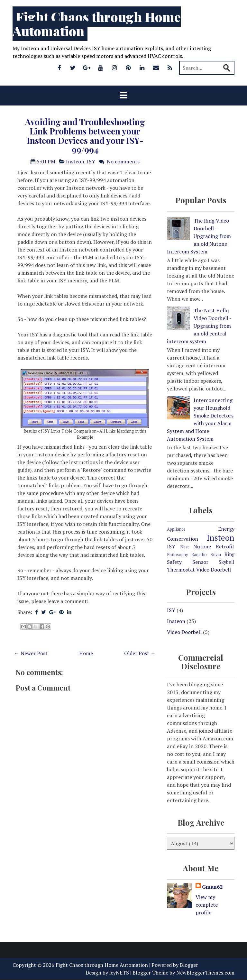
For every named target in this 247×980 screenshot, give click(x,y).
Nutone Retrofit (214, 546)
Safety (174, 562)
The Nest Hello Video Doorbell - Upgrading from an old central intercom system (199, 326)
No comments (123, 161)
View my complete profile (207, 905)
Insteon (75, 161)
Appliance (176, 529)
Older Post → (140, 653)
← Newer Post (31, 653)
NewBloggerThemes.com (205, 973)
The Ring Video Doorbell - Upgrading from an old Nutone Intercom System (199, 236)
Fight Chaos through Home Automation (97, 24)
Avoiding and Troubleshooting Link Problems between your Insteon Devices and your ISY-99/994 (85, 136)
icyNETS (119, 973)
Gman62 (212, 887)
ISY (91, 161)
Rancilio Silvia (206, 555)
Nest (184, 547)
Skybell (227, 562)
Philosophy (177, 555)
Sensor (200, 562)
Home (86, 653)
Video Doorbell (214, 570)
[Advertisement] (85, 883)
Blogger (189, 965)
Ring (229, 554)
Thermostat (181, 570)
